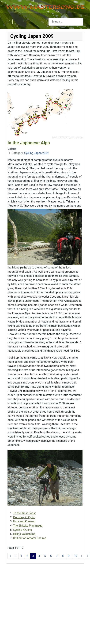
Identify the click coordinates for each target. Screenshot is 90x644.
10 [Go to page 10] (76, 556)
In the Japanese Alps (29, 143)
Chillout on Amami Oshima (30, 538)
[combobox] (66, 22)
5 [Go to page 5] (45, 556)
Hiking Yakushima (24, 534)
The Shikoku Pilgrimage (28, 526)
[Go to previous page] (16, 556)
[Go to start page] (10, 556)
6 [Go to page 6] (51, 556)
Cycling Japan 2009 (36, 153)
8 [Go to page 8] (63, 556)
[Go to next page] (82, 556)
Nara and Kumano (24, 521)
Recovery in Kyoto (24, 517)
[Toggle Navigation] (10, 22)
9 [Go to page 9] (69, 556)
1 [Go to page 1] (21, 556)
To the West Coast (24, 513)
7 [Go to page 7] (57, 556)
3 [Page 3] (33, 556)
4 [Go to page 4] (39, 556)
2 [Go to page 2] (27, 556)
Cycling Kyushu (22, 530)
